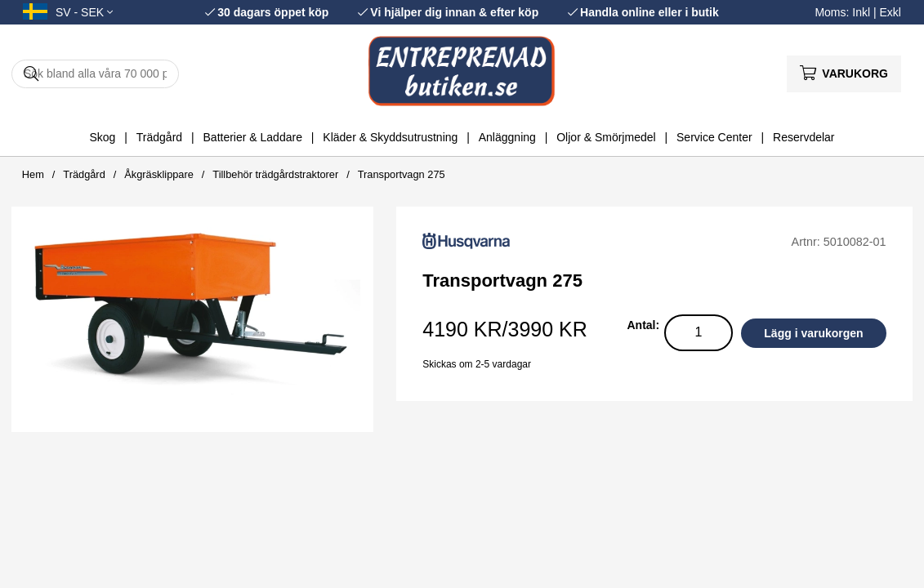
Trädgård (159, 137)
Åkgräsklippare (159, 174)
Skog (102, 137)
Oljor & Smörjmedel (606, 137)
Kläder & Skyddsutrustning (390, 137)
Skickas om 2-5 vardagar (477, 364)
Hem (33, 174)
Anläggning (507, 137)
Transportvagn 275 (402, 174)
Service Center (714, 137)
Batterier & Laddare (253, 137)
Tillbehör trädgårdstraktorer (275, 174)
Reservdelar (803, 137)
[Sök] (95, 74)
